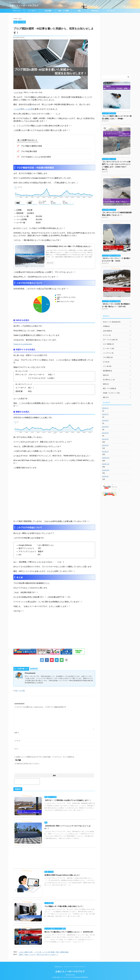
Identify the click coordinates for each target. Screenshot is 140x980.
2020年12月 (106, 458)
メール (17, 741)
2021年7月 (105, 414)
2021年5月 (105, 427)
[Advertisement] (30, 630)
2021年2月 (105, 445)
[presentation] (27, 781)
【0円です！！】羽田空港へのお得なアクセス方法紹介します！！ (68, 800)
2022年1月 (105, 408)
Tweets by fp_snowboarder (23, 344)
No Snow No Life (70, 975)
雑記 (79, 11)
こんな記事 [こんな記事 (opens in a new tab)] (18, 109)
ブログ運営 (22, 691)
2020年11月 (106, 464)
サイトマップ (111, 11)
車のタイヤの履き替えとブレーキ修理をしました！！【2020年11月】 (69, 932)
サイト (16, 749)
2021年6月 (105, 421)
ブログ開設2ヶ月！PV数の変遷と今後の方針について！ (64, 906)
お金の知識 (48, 11)
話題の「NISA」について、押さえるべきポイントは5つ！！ (39, 955)
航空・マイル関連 (64, 11)
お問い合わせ (95, 11)
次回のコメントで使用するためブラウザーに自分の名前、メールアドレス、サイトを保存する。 (46, 757)
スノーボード (32, 11)
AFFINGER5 (84, 977)
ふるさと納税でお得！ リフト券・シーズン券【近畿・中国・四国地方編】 (44, 952)
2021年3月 (105, 439)
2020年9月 (105, 476)
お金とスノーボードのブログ (24, 6)
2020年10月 (106, 470)
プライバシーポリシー (80, 967)
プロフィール (16, 11)
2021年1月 (105, 452)
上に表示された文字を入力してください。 (27, 764)
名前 (17, 733)
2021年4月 (105, 433)
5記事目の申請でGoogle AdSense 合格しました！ (62, 875)
